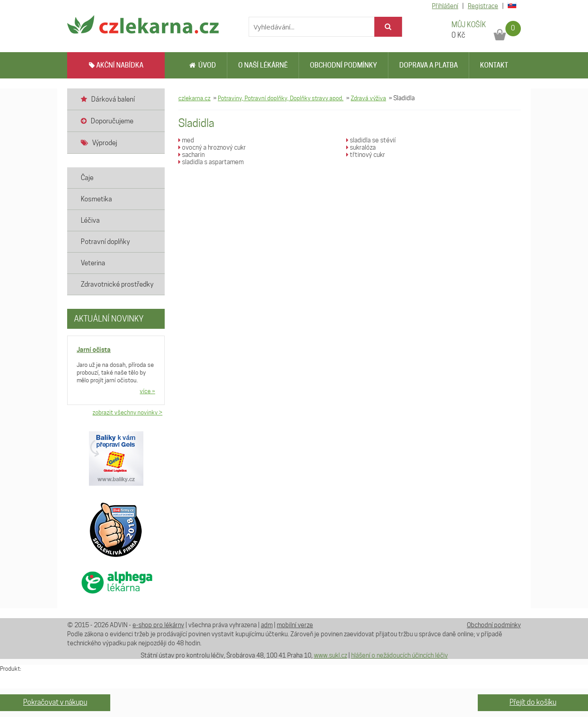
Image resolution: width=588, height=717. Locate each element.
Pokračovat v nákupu (55, 702)
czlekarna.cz (194, 98)
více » (147, 391)
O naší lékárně (263, 65)
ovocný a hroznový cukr (212, 147)
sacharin (191, 155)
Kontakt (494, 65)
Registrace (483, 6)
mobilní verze (295, 625)
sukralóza (361, 147)
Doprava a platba (429, 65)
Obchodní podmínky (343, 65)
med (186, 140)
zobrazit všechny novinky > (127, 412)
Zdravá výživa (368, 98)
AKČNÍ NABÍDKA (116, 65)
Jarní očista (94, 349)
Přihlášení (445, 6)
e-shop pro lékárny (158, 625)
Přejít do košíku (533, 702)
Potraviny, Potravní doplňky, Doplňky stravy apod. (281, 98)
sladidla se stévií (371, 140)
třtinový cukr (366, 155)
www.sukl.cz (331, 655)
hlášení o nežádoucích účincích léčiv (399, 655)
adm (267, 625)
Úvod (203, 65)
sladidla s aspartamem (211, 162)
